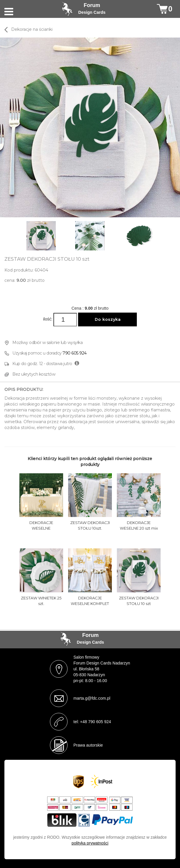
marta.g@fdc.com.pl (92, 698)
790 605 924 (75, 353)
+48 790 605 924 (96, 722)
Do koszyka (108, 319)
